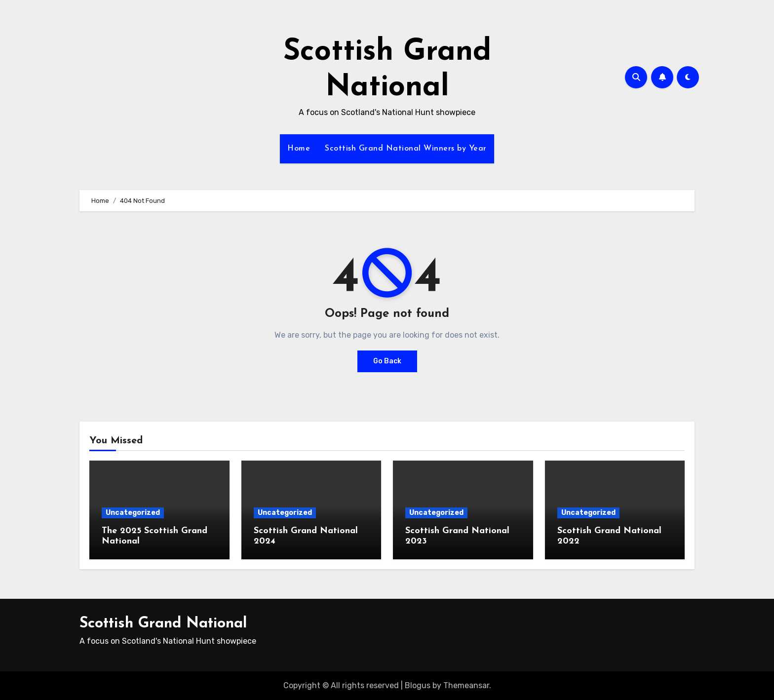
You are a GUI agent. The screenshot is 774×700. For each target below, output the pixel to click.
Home (299, 149)
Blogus (418, 685)
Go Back (387, 361)
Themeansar (466, 685)
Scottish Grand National (163, 624)
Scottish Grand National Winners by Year (406, 149)
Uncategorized (133, 513)
